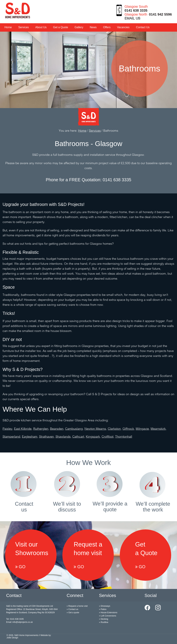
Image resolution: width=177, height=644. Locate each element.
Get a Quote (61, 27)
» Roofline (104, 622)
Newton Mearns (95, 429)
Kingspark (93, 437)
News (93, 27)
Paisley (7, 429)
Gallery (79, 27)
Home (8, 27)
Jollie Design (12, 638)
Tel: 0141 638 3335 (15, 619)
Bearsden (57, 429)
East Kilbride (23, 429)
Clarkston (114, 429)
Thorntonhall (124, 437)
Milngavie (142, 429)
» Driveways (105, 606)
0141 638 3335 (136, 10)
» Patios (103, 609)
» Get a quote (73, 613)
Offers (107, 27)
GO (20, 567)
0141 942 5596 (160, 14)
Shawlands (63, 437)
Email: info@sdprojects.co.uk (19, 622)
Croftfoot (108, 437)
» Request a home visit (77, 606)
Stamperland (11, 437)
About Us (41, 27)
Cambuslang (74, 429)
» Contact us (72, 609)
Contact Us (143, 27)
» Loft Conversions (108, 616)
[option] (88, 70)
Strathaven (46, 437)
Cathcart (78, 437)
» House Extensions (108, 613)
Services (24, 27)
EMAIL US (132, 19)
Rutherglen (41, 429)
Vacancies (123, 27)
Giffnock (128, 429)
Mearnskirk (158, 429)
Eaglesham (30, 437)
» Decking (104, 619)
